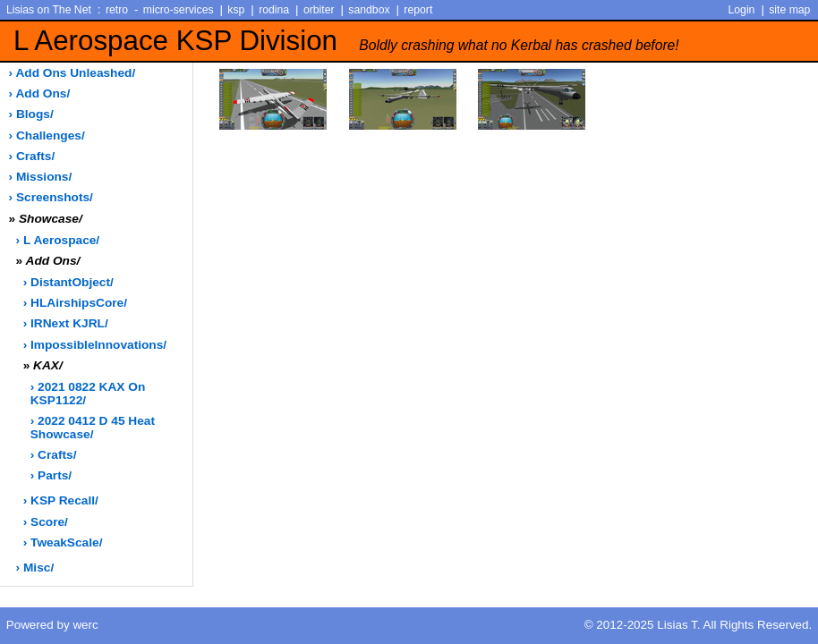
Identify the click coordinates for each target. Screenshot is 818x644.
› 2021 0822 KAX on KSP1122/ (88, 394)
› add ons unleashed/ (72, 73)
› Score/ (46, 522)
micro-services (179, 10)
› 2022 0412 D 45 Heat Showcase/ (93, 428)
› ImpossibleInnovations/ (95, 345)
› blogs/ (31, 114)
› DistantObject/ (68, 282)
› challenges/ (47, 136)
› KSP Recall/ (61, 500)
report (418, 10)
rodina (274, 10)
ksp (236, 10)
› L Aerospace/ (58, 240)
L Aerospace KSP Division (346, 41)
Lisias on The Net (49, 10)
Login (742, 10)
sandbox (369, 10)
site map (789, 10)
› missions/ (41, 177)
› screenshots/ (51, 197)
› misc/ (35, 568)
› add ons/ (40, 93)
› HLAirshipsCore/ (75, 303)
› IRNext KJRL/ (66, 323)
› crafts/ (32, 156)
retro (117, 10)
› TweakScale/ (63, 542)
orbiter (319, 10)
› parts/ (51, 475)
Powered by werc (52, 625)
